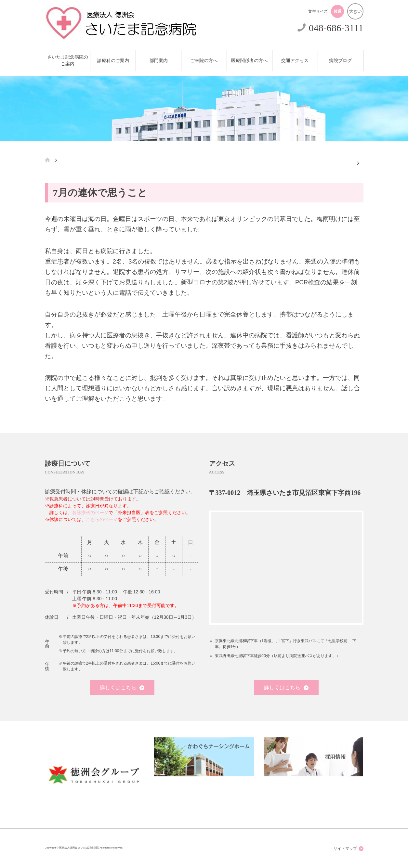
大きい (355, 11)
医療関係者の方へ (249, 61)
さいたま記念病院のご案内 (68, 60)
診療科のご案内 (113, 61)
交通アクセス (295, 61)
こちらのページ (102, 519)
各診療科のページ (90, 512)
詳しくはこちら (122, 687)
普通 (337, 11)
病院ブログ (340, 61)
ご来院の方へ (204, 61)
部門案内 (159, 61)
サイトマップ (349, 849)
